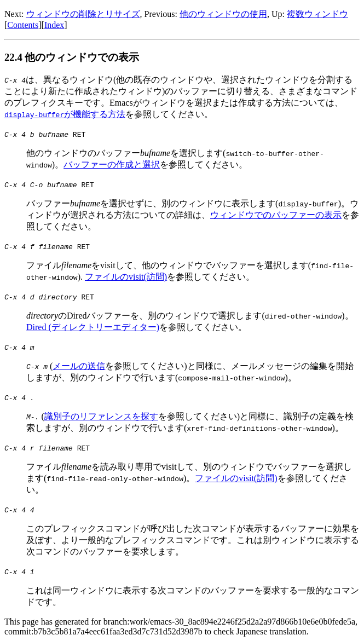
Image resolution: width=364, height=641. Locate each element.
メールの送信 (79, 366)
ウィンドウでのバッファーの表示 (276, 215)
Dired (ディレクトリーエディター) (93, 327)
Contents (23, 25)
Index (54, 25)
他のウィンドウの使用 (223, 14)
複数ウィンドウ (317, 14)
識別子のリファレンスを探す (101, 416)
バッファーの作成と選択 (112, 164)
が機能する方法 (65, 114)
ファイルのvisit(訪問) (126, 277)
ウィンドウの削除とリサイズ (83, 14)
